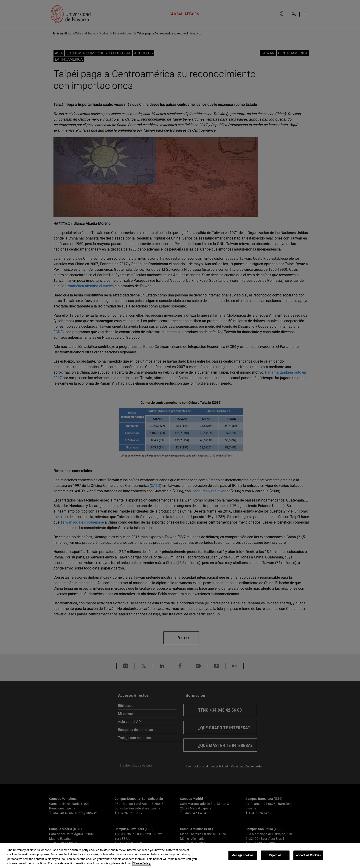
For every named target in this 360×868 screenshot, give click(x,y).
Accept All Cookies (308, 855)
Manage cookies (242, 855)
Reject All (275, 855)
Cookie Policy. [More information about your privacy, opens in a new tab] (142, 863)
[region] (180, 856)
